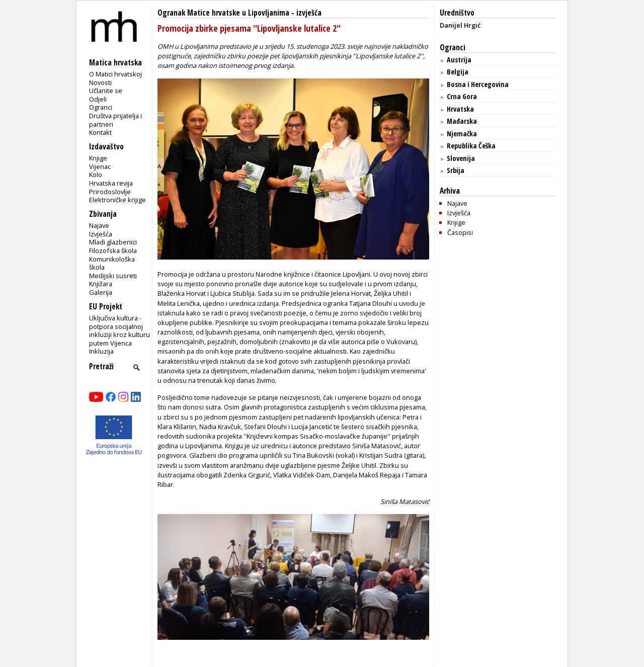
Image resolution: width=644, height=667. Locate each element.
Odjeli (98, 99)
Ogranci (101, 107)
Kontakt (100, 132)
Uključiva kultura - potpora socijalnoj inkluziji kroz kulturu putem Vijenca (119, 330)
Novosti (100, 82)
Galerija (101, 292)
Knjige (98, 158)
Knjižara (101, 284)
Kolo (96, 175)
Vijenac (100, 166)
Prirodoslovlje (110, 192)
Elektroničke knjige (117, 200)
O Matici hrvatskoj (115, 74)
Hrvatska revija (111, 183)
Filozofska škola (113, 251)
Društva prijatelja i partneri (115, 120)
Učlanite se (106, 91)
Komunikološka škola (112, 263)
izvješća (309, 13)
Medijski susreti (113, 276)
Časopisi (460, 232)
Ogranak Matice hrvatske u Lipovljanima (223, 13)
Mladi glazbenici (113, 242)
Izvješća (101, 234)
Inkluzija (101, 351)
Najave (99, 225)
